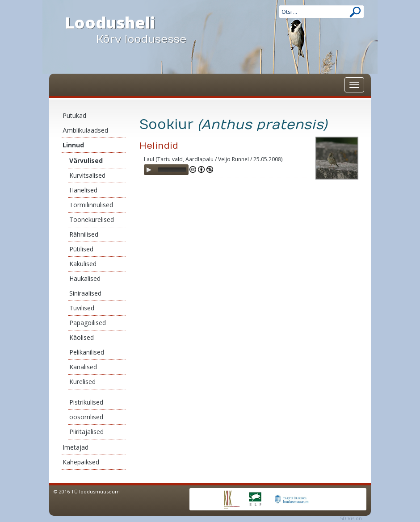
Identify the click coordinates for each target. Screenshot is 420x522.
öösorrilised (86, 417)
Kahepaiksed (81, 462)
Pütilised (81, 249)
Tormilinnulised (91, 205)
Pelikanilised (87, 352)
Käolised (82, 337)
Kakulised (83, 264)
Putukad (74, 115)
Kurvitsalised (87, 175)
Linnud (73, 145)
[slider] (172, 170)
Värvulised (86, 161)
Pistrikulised (86, 402)
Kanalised (83, 367)
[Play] (149, 170)
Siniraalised (85, 293)
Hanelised (83, 190)
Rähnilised (84, 234)
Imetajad (76, 447)
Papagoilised (88, 323)
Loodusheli (134, 29)
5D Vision (351, 518)
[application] (166, 170)
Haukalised (85, 278)
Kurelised (82, 382)
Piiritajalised (86, 432)
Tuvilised (82, 308)
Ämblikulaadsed (85, 130)
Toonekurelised (92, 219)
